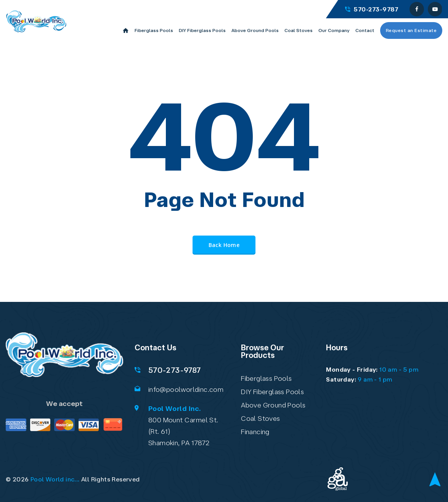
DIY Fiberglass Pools (272, 391)
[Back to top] (435, 480)
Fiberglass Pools (266, 378)
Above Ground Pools (273, 405)
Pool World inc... (55, 479)
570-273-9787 (372, 9)
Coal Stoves (260, 418)
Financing (255, 431)
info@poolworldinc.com (186, 389)
